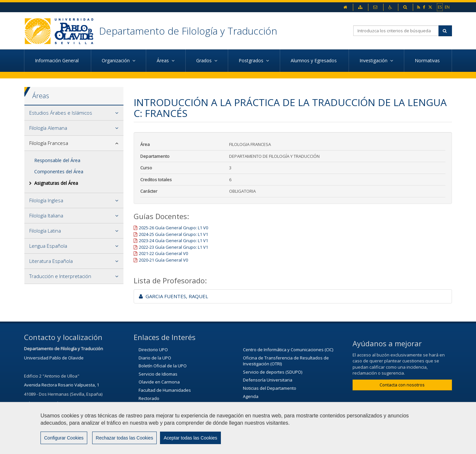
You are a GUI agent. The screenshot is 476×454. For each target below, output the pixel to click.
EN (447, 7)
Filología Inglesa (46, 200)
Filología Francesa (49, 143)
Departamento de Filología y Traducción (188, 31)
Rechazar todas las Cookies (124, 442)
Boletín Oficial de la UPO (163, 366)
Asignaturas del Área (56, 183)
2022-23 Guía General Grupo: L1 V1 (173, 247)
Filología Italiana (46, 215)
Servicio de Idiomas (158, 374)
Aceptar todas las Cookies (190, 442)
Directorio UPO (153, 350)
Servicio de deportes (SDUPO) (273, 372)
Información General (57, 60)
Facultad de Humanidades (165, 390)
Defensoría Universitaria (268, 380)
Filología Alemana (48, 128)
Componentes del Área (59, 171)
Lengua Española (48, 246)
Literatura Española (51, 261)
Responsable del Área (57, 160)
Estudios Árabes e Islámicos (61, 113)
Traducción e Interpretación (60, 276)
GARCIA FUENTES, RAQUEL (173, 296)
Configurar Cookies (64, 442)
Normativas (428, 60)
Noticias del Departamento (270, 388)
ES (440, 7)
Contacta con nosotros (402, 385)
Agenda (251, 396)
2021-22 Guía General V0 (163, 253)
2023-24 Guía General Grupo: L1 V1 (173, 241)
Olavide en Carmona (159, 382)
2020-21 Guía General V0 (163, 260)
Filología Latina (45, 231)
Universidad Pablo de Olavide (54, 358)
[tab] (74, 113)
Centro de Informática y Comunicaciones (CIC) (288, 350)
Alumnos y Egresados (314, 60)
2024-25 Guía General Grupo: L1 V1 (173, 234)
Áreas (41, 96)
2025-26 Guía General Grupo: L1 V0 (173, 228)
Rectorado (149, 398)
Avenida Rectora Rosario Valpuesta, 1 (62, 385)
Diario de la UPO (155, 358)
